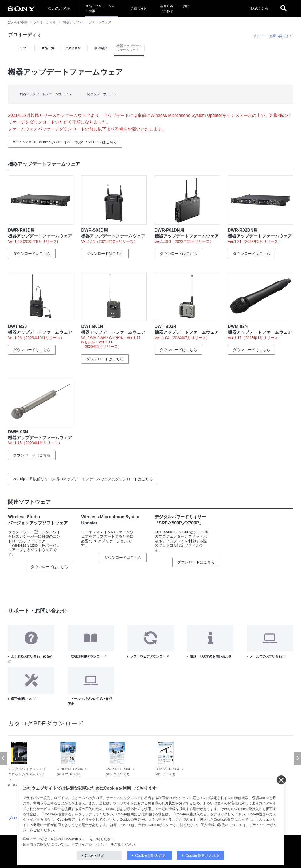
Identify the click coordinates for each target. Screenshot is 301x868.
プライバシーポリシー (92, 844)
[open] (284, 9)
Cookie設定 (95, 855)
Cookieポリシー (77, 839)
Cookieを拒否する (150, 855)
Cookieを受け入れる (202, 855)
